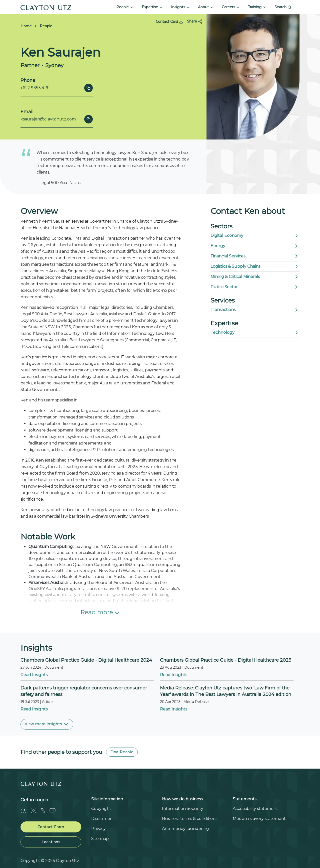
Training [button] (257, 7)
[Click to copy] (88, 88)
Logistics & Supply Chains (255, 266)
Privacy (98, 829)
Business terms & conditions (190, 819)
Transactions (255, 310)
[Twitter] (45, 810)
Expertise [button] (152, 7)
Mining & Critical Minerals (255, 277)
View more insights (47, 724)
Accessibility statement (255, 809)
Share (195, 21)
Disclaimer (101, 819)
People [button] (125, 7)
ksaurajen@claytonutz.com (48, 119)
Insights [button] (180, 7)
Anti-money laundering (185, 829)
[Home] (46, 7)
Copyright (101, 809)
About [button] (206, 7)
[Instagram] (35, 810)
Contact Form (51, 827)
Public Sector (255, 287)
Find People (122, 752)
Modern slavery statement (259, 819)
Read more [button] (101, 613)
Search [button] (283, 7)
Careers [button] (231, 7)
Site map (100, 839)
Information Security (183, 809)
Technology (255, 333)
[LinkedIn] (25, 810)
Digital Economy (255, 236)
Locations (51, 842)
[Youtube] (54, 810)
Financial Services (255, 256)
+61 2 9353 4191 (35, 88)
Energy (255, 246)
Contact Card (169, 22)
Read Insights (34, 675)
